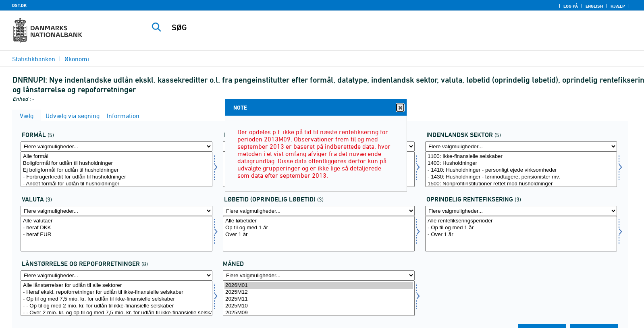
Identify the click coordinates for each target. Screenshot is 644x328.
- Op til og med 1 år (521, 228)
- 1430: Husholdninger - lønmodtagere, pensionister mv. (521, 177)
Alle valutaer (116, 221)
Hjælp (618, 6)
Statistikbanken (34, 59)
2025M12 (319, 292)
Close (400, 108)
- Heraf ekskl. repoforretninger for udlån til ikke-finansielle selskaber (116, 292)
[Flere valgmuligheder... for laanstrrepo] (116, 275)
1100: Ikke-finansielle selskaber (521, 157)
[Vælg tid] (319, 298)
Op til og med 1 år (319, 228)
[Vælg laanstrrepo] (116, 298)
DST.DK (19, 5)
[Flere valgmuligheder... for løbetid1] (319, 211)
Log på (571, 6)
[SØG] (370, 27)
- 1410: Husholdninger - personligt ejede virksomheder (521, 170)
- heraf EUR (116, 235)
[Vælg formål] (116, 169)
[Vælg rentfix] (521, 234)
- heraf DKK (116, 228)
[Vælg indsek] (521, 169)
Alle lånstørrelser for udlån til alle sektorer (116, 285)
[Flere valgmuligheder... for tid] (319, 275)
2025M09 (319, 313)
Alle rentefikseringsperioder (521, 221)
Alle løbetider (319, 221)
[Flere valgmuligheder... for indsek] (521, 146)
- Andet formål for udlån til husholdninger (116, 184)
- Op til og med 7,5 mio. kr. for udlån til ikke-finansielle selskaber (116, 299)
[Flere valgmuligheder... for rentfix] (521, 211)
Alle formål (116, 157)
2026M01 (319, 285)
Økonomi (77, 59)
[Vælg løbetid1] (319, 234)
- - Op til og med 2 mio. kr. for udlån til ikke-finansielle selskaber (116, 306)
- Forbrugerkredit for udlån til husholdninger (116, 177)
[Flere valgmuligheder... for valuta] (116, 211)
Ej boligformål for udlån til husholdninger (116, 170)
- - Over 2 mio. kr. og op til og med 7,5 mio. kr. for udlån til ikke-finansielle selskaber (116, 313)
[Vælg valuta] (116, 234)
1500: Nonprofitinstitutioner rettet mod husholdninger (521, 184)
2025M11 (319, 299)
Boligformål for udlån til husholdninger (116, 163)
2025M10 (319, 306)
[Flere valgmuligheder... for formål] (116, 146)
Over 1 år (319, 235)
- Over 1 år (521, 235)
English (594, 6)
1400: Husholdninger (521, 163)
